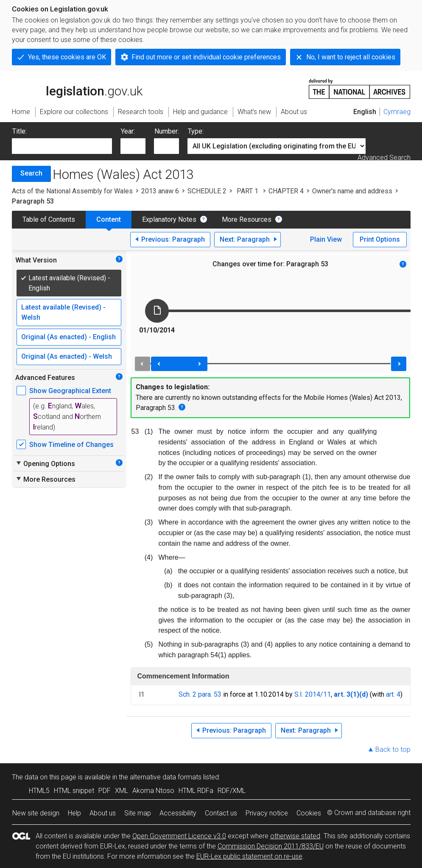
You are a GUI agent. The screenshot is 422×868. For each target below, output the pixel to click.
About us (103, 813)
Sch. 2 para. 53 (200, 694)
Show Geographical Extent (70, 391)
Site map (138, 813)
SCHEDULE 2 (207, 191)
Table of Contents (49, 219)
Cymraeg (397, 112)
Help (74, 813)
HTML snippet (74, 791)
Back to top (393, 749)
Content (109, 219)
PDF (105, 791)
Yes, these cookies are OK (67, 57)
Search (31, 173)
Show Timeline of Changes (71, 445)
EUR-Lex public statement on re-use (249, 856)
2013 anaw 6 (160, 191)
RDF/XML (232, 791)
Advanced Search (384, 158)
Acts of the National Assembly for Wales (72, 191)
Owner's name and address (352, 191)
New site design (36, 813)
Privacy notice (267, 813)
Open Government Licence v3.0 (179, 836)
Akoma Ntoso (153, 791)
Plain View (326, 239)
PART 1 (247, 191)
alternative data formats (166, 777)
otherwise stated (295, 836)
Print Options (380, 239)
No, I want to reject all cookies (351, 57)
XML (122, 791)
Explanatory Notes (169, 219)
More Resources (247, 219)
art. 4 (393, 694)
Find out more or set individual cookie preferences (206, 57)
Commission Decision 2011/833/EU (271, 846)
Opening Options (45, 463)
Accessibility (178, 813)
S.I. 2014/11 (313, 694)
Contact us (221, 813)
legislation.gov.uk (77, 88)
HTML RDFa (196, 791)
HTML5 (39, 791)
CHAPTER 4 (286, 191)
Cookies (309, 813)
